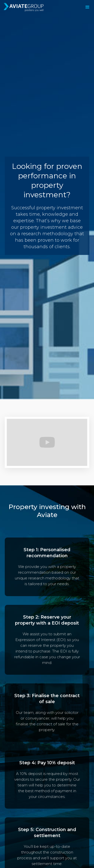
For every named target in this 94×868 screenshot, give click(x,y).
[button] (87, 7)
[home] (32, 7)
